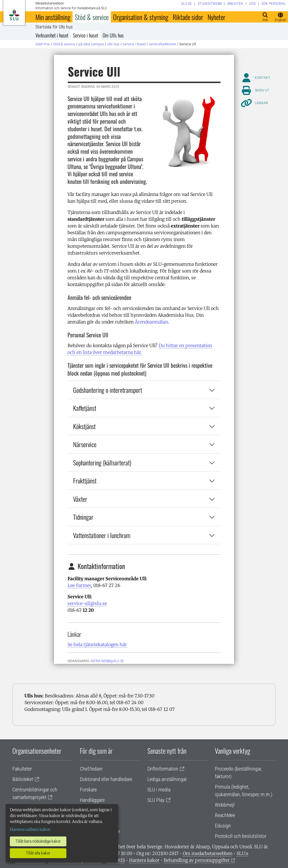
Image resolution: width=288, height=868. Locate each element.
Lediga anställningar (167, 779)
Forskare (88, 790)
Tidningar (144, 517)
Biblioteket (23, 779)
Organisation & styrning (141, 17)
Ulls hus (113, 44)
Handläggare (92, 800)
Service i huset (85, 35)
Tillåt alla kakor (38, 853)
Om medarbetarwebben (208, 853)
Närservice (144, 444)
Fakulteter (22, 769)
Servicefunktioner (162, 44)
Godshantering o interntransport (144, 390)
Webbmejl (225, 805)
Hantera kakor (144, 860)
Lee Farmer (79, 585)
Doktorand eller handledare (106, 779)
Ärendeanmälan (151, 322)
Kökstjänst (144, 426)
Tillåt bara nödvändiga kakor (38, 841)
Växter (144, 499)
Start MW (43, 44)
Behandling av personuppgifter (197, 860)
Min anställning (53, 17)
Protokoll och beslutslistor (241, 836)
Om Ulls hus (113, 35)
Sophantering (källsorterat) (144, 462)
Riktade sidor (188, 17)
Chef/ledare (91, 769)
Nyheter (216, 17)
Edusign (223, 826)
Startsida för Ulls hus (54, 27)
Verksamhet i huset (52, 35)
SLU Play (156, 800)
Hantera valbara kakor (30, 829)
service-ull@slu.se (87, 603)
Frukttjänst (144, 480)
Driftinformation (163, 769)
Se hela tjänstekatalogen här (97, 644)
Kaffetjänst (144, 408)
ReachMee (225, 815)
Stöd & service (92, 17)
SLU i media (159, 790)
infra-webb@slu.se (107, 661)
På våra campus (91, 44)
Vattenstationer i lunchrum (144, 535)
